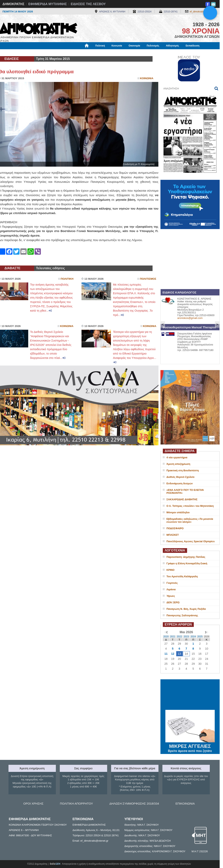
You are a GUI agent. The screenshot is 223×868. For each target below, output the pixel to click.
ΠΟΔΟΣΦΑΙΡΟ (175, 528)
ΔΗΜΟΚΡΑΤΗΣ (14, 4)
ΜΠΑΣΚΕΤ (173, 535)
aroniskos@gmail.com (190, 318)
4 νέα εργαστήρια (177, 457)
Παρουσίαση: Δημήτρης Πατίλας (186, 557)
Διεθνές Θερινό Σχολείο (181, 477)
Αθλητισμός (172, 46)
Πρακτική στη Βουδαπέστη (183, 470)
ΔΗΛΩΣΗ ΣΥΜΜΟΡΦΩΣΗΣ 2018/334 (134, 803)
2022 (179, 637)
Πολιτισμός (153, 46)
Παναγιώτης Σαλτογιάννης (182, 615)
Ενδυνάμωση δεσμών (180, 483)
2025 (200, 637)
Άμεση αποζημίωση (178, 464)
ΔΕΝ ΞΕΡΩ (173, 602)
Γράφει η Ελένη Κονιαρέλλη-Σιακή (187, 563)
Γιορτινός (172, 583)
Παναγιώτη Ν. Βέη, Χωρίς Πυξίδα (186, 609)
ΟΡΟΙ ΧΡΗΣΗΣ (33, 803)
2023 (186, 637)
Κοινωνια (147, 78)
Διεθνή (95, 53)
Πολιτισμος (148, 279)
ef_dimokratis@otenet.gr (203, 12)
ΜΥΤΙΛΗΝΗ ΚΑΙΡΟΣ (190, 695)
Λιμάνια (171, 589)
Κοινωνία (117, 46)
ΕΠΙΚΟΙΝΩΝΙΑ (185, 803)
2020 (166, 637)
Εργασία (30, 53)
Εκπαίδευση (193, 46)
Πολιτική (100, 46)
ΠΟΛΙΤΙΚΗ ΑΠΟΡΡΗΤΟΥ (76, 803)
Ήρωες (171, 596)
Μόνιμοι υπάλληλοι (178, 512)
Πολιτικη (67, 279)
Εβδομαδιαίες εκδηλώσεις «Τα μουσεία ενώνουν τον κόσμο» (190, 520)
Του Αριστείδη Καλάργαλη (182, 576)
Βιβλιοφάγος (49, 53)
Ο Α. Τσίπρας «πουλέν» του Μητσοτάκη (190, 506)
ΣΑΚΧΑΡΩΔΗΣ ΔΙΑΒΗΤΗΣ (182, 499)
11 (166, 654)
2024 (193, 637)
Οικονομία (134, 46)
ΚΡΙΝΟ (171, 570)
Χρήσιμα (80, 53)
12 (173, 654)
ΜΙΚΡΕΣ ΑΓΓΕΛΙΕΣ (190, 745)
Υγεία (66, 53)
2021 (173, 637)
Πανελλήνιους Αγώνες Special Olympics (191, 541)
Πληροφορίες (113, 53)
